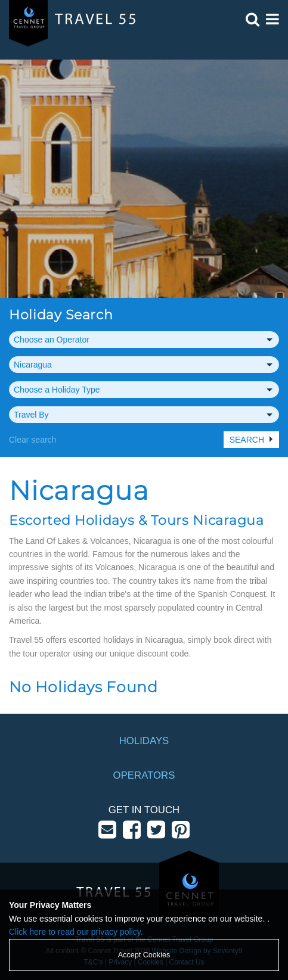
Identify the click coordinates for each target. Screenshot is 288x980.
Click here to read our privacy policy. (76, 932)
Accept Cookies (144, 955)
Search (247, 440)
